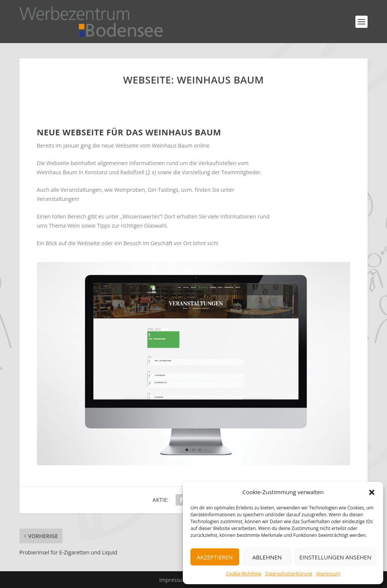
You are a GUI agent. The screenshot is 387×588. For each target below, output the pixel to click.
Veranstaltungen (57, 199)
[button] (372, 492)
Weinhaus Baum (172, 145)
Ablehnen (267, 557)
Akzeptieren (215, 557)
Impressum (328, 574)
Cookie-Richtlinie (244, 574)
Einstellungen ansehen (335, 557)
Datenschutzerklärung (289, 574)
